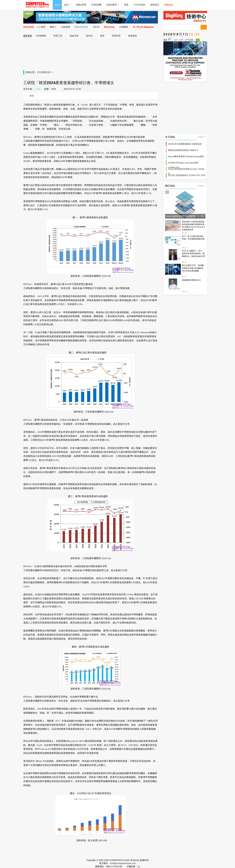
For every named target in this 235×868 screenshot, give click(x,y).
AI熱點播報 (29, 27)
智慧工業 (58, 36)
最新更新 (28, 36)
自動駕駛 (66, 27)
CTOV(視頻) (139, 5)
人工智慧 (41, 27)
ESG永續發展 (82, 27)
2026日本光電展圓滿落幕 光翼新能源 (185, 144)
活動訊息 (169, 5)
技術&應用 (113, 5)
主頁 (39, 72)
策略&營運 (81, 5)
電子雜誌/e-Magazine (143, 27)
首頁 (57, 5)
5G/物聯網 (41, 36)
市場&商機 (96, 5)
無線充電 (74, 36)
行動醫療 (124, 27)
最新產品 (155, 5)
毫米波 (89, 36)
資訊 (68, 5)
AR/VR (96, 27)
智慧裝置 (116, 36)
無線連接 (133, 36)
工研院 (38, 89)
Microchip (109, 27)
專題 (126, 5)
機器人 (53, 27)
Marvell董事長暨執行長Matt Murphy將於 (186, 156)
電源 (102, 36)
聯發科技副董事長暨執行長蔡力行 (183, 150)
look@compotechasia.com (123, 863)
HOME (202, 137)
